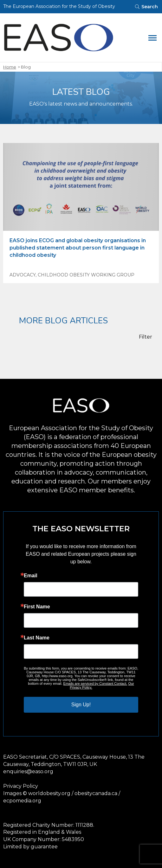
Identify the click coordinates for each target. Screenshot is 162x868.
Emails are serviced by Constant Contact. (95, 683)
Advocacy (23, 275)
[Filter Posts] (149, 337)
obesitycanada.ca (96, 793)
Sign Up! (81, 705)
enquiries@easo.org (28, 771)
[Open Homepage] (71, 38)
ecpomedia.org (22, 801)
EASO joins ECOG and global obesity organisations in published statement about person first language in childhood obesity (78, 248)
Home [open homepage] (10, 67)
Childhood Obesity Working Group (86, 275)
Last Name (37, 638)
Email (31, 576)
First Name (37, 607)
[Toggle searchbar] (146, 7)
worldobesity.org (49, 793)
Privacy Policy (21, 786)
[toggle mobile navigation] (152, 37)
